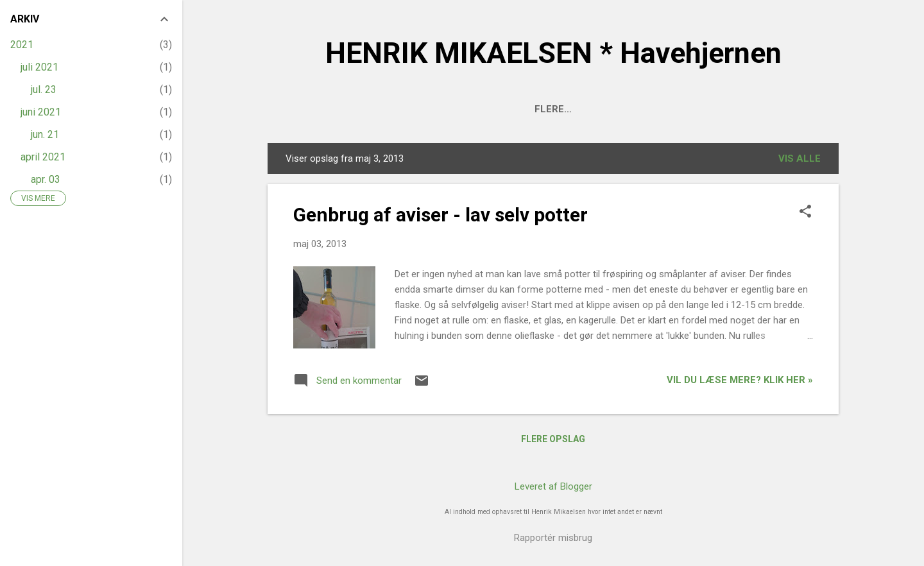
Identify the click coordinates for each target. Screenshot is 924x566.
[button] (805, 212)
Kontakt (567, 109)
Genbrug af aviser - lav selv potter (441, 215)
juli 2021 (39, 67)
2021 (22, 45)
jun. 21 (45, 134)
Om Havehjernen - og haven (360, 109)
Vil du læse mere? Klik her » (740, 380)
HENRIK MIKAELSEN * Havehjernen (553, 53)
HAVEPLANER (489, 109)
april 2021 (43, 157)
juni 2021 (41, 112)
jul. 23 (44, 90)
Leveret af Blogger (553, 486)
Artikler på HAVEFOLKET (675, 109)
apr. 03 (46, 179)
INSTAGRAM (791, 109)
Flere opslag (553, 439)
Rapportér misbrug (553, 538)
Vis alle (800, 159)
